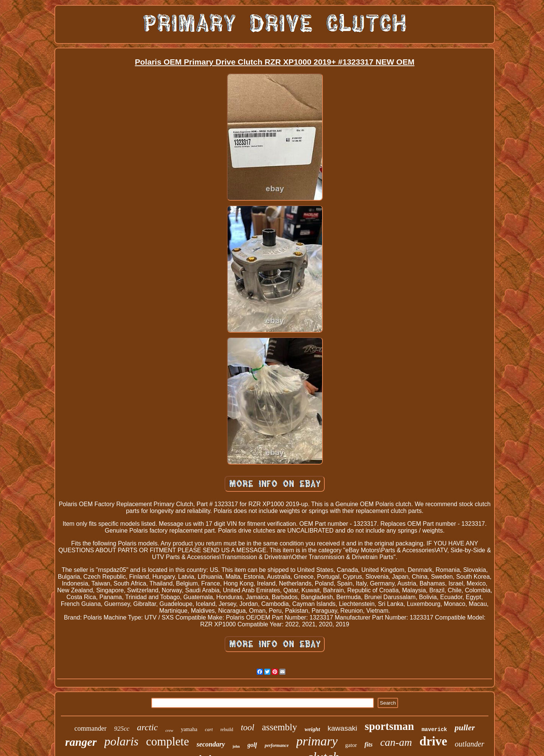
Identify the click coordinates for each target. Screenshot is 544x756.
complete (167, 741)
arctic (147, 727)
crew (169, 730)
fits (369, 744)
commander (91, 728)
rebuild (227, 730)
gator (351, 745)
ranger (81, 742)
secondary (211, 744)
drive (433, 741)
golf (252, 745)
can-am (396, 742)
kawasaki (343, 728)
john (236, 746)
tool (248, 727)
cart (209, 729)
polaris (122, 741)
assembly (280, 727)
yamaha (189, 729)
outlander (470, 744)
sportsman (390, 726)
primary (317, 741)
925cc (122, 729)
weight (312, 729)
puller (465, 727)
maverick (434, 730)
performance (277, 745)
